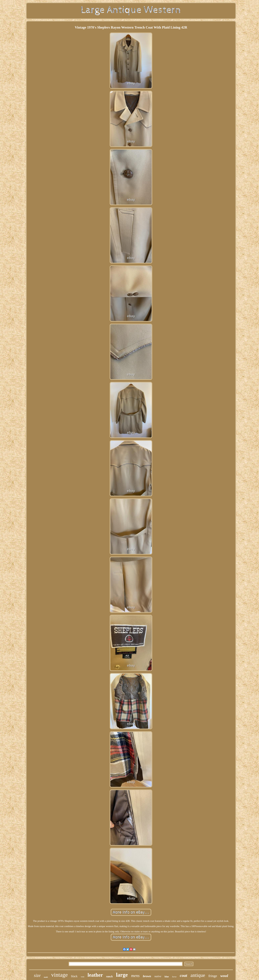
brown (147, 976)
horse (174, 977)
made (46, 977)
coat (184, 975)
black (74, 976)
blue (167, 977)
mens (135, 976)
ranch (109, 976)
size (37, 975)
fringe (213, 976)
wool (224, 976)
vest (83, 977)
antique (198, 975)
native (158, 976)
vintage (59, 975)
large (122, 975)
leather (95, 975)
